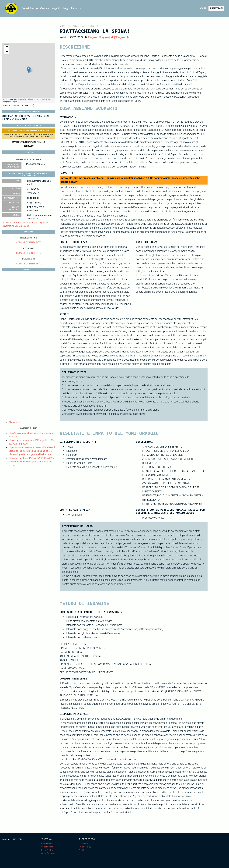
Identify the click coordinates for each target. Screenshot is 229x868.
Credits (82, 850)
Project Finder (47, 847)
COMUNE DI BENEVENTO (29, 242)
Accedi (203, 8)
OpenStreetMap (26, 99)
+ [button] (7, 47)
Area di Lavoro (30, 8)
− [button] (7, 52)
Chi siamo (83, 844)
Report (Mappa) (48, 853)
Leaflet (6, 99)
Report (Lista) (47, 850)
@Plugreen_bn (120, 37)
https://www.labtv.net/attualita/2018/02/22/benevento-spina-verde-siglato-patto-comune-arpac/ (31, 462)
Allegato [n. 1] (16, 422)
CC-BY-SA (46, 99)
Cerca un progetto (50, 8)
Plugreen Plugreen (98, 37)
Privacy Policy (85, 847)
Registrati (216, 8)
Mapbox (15, 102)
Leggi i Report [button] (71, 8)
